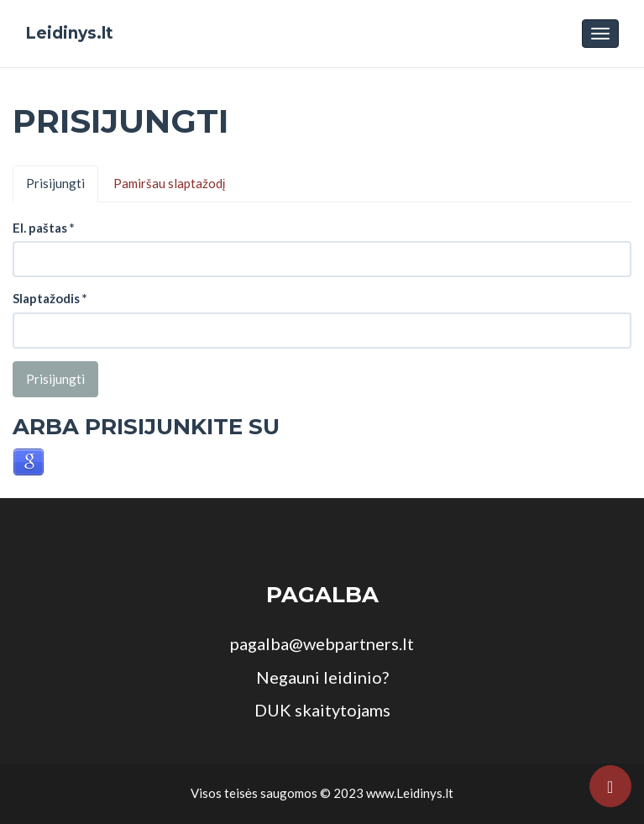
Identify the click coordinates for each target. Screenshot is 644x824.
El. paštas (44, 228)
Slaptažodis (50, 298)
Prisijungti (55, 183)
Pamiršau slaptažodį (169, 183)
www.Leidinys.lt (410, 793)
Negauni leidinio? (322, 677)
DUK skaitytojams (322, 710)
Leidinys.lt (69, 33)
